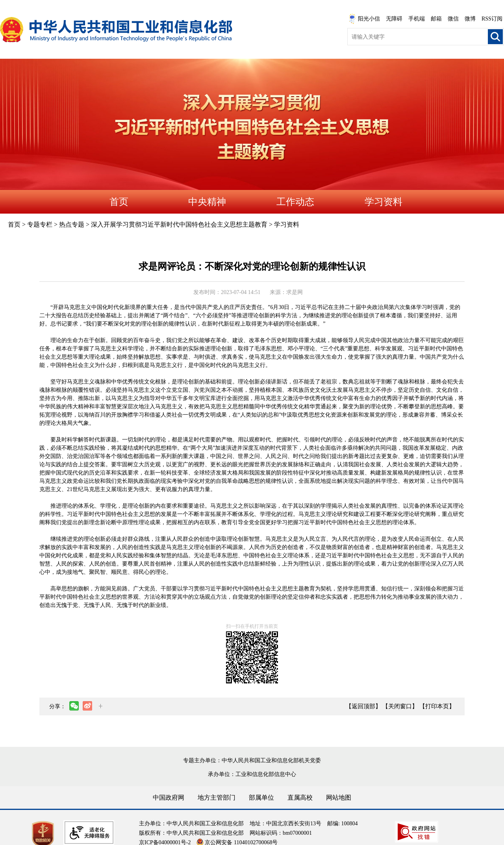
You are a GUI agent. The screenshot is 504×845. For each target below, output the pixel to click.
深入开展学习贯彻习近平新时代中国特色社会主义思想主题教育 (179, 224)
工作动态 (295, 202)
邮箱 (436, 19)
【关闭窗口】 (400, 706)
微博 (470, 19)
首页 (119, 202)
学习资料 (384, 202)
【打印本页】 (437, 706)
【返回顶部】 (363, 706)
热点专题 (72, 224)
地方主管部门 (217, 798)
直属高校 (300, 798)
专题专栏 (40, 224)
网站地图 (339, 798)
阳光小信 (364, 19)
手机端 (417, 19)
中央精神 (207, 202)
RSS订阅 (492, 19)
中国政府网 (169, 798)
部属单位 (261, 798)
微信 (453, 19)
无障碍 (394, 19)
